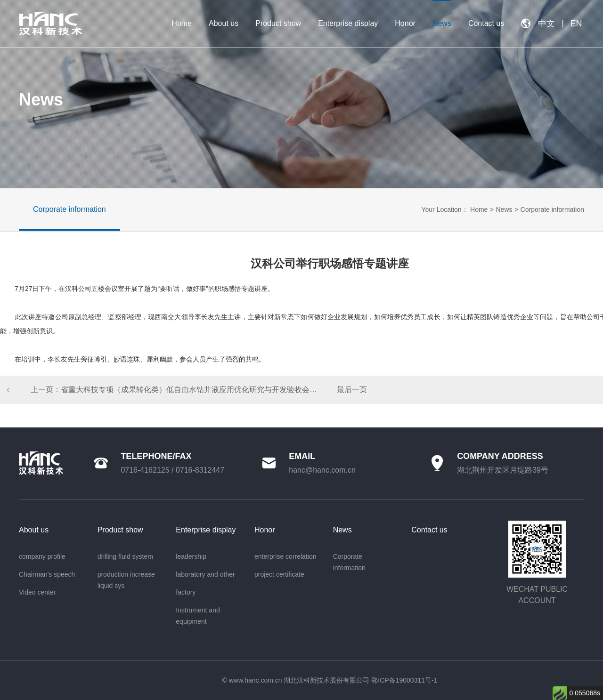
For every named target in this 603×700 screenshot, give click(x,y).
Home (479, 209)
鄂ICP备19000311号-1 (404, 680)
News (504, 209)
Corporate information (552, 209)
